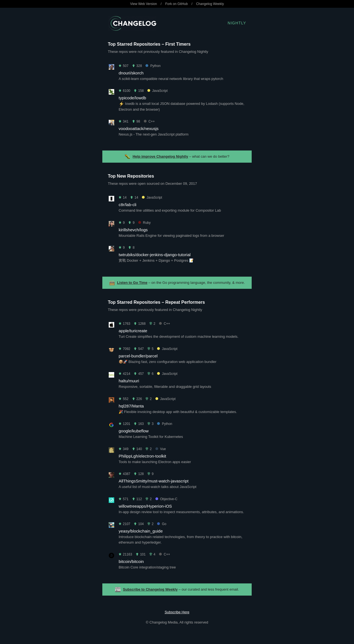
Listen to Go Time (132, 283)
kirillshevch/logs (133, 230)
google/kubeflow (134, 431)
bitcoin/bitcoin (131, 561)
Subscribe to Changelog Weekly (150, 589)
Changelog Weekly (210, 4)
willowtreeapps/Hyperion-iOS (145, 506)
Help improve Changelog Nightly (160, 156)
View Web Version (144, 4)
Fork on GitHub (177, 4)
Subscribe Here (177, 612)
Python (153, 66)
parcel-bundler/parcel (138, 356)
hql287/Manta (131, 406)
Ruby (145, 223)
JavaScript (158, 91)
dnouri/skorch (131, 73)
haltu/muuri (129, 381)
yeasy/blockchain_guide (141, 531)
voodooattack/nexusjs (139, 128)
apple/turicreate (133, 331)
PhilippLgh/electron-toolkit (142, 456)
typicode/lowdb (132, 98)
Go (162, 524)
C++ (149, 121)
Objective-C (166, 499)
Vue (161, 449)
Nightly (237, 23)
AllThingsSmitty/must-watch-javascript (154, 481)
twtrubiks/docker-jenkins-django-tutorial (155, 255)
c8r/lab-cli (127, 205)
